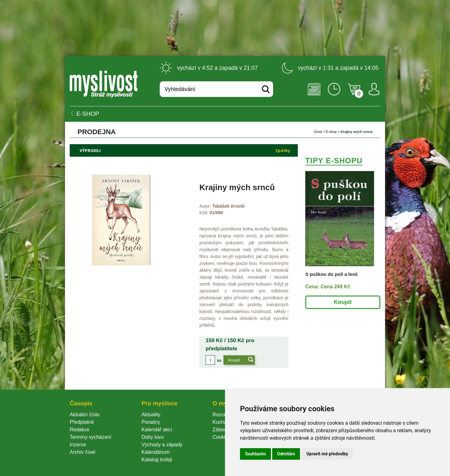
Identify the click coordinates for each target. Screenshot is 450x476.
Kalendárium (156, 452)
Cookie (222, 437)
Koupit (343, 302)
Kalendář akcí (157, 430)
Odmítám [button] (286, 454)
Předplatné (82, 422)
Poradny (151, 422)
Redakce (80, 430)
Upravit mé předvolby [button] (327, 454)
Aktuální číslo (85, 415)
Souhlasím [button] (255, 454)
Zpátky (283, 150)
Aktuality (151, 415)
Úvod (318, 132)
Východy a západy (162, 445)
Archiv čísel (82, 452)
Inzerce (78, 445)
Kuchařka (223, 422)
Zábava (221, 430)
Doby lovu (153, 437)
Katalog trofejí (157, 460)
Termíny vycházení (90, 437)
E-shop (331, 132)
